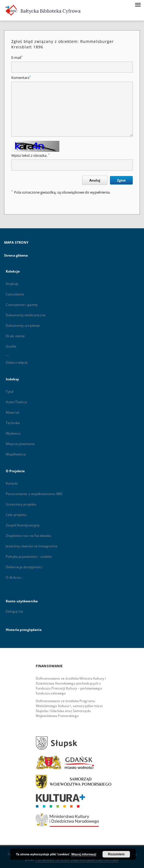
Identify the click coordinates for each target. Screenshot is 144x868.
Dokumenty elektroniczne (26, 315)
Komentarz (21, 78)
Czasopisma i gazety (22, 305)
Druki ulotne (15, 336)
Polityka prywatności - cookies (29, 557)
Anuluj (95, 180)
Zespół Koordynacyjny (23, 525)
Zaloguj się (14, 611)
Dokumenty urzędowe (23, 325)
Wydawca (13, 433)
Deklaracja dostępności (24, 567)
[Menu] (138, 4)
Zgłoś (121, 180)
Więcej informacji (84, 854)
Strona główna (16, 255)
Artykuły (12, 284)
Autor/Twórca (16, 402)
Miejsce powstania (20, 444)
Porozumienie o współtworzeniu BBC (34, 494)
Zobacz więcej (17, 362)
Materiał (12, 412)
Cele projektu (16, 515)
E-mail (17, 58)
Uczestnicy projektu (21, 504)
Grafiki (11, 346)
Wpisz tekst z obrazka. (30, 156)
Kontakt (12, 483)
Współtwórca (16, 454)
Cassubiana (15, 294)
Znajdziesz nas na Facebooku (28, 536)
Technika (13, 423)
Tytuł (10, 392)
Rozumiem (116, 854)
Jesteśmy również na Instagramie (32, 546)
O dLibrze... (14, 577)
